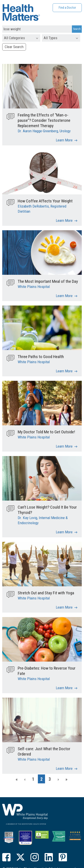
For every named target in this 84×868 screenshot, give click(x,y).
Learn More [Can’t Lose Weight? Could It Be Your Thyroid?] (64, 532)
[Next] (58, 779)
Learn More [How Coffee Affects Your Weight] (64, 220)
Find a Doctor (67, 8)
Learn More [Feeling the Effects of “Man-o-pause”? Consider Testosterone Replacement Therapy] (64, 140)
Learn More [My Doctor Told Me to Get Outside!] (64, 446)
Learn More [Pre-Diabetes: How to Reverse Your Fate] (64, 688)
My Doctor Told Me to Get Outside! (46, 432)
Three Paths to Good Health (41, 357)
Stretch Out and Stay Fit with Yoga (46, 593)
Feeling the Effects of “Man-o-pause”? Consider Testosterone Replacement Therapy (44, 120)
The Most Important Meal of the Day (48, 281)
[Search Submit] (77, 29)
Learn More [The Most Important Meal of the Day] (64, 296)
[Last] (66, 779)
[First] (17, 779)
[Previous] (25, 779)
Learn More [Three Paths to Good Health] (64, 371)
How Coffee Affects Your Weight (45, 201)
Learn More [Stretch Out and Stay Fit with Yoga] (64, 607)
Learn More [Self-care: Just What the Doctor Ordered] (64, 768)
